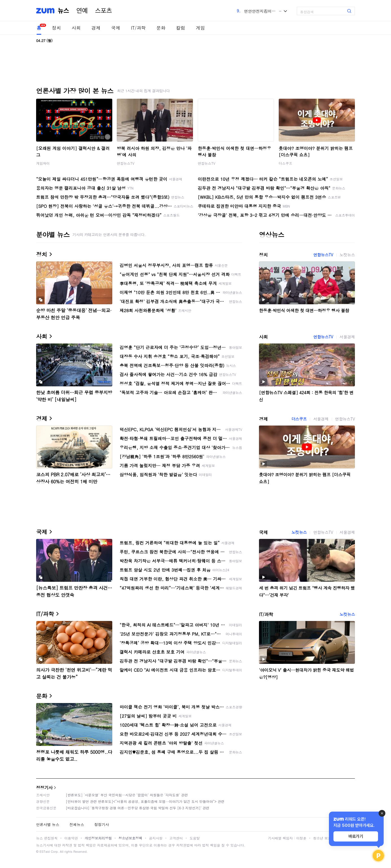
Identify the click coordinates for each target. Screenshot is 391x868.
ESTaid (45, 852)
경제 (96, 28)
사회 (76, 28)
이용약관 (71, 838)
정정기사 (44, 787)
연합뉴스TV (126, 163)
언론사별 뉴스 (48, 824)
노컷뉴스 (347, 255)
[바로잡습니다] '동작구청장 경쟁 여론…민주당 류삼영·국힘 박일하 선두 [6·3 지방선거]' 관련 (138, 808)
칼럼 (181, 28)
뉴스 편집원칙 (47, 838)
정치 (56, 28)
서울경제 (347, 337)
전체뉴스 (77, 824)
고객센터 (176, 838)
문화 (161, 28)
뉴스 (63, 11)
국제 (116, 28)
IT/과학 (138, 28)
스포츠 (104, 11)
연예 (82, 11)
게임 (200, 28)
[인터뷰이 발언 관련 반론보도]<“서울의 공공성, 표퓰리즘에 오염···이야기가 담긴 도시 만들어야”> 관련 (145, 801)
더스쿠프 (285, 163)
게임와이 (43, 163)
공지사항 (156, 838)
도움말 (195, 838)
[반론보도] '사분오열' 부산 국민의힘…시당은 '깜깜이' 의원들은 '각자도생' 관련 (127, 795)
